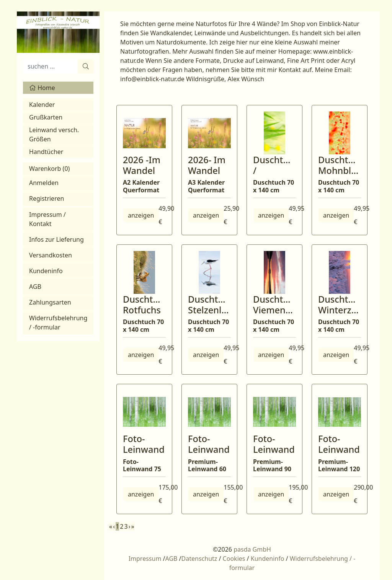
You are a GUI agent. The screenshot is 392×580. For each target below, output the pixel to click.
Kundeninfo (46, 271)
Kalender (42, 105)
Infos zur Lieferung (56, 239)
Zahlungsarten (50, 302)
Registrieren (47, 198)
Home (42, 88)
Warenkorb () (49, 169)
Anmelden (44, 183)
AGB (35, 287)
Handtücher (46, 152)
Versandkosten (51, 255)
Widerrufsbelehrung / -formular (58, 323)
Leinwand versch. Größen (54, 134)
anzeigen (141, 215)
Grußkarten (46, 117)
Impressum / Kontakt (47, 219)
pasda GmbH (252, 549)
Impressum (145, 559)
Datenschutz (199, 559)
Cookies (234, 559)
